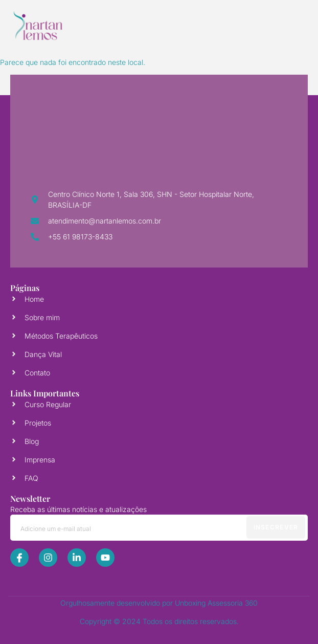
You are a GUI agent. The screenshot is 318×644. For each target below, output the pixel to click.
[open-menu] (288, 26)
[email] (159, 528)
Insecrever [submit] (276, 527)
